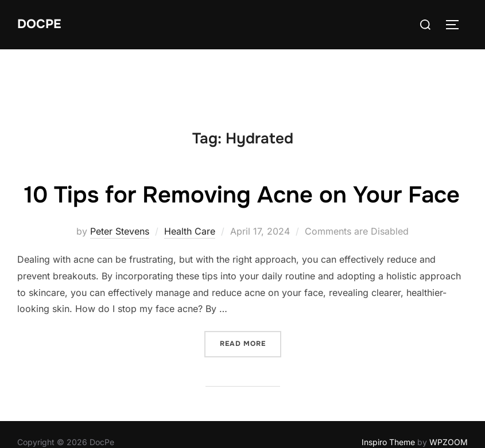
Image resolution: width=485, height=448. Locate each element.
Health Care (190, 265)
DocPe (39, 24)
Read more (251, 377)
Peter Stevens (120, 265)
